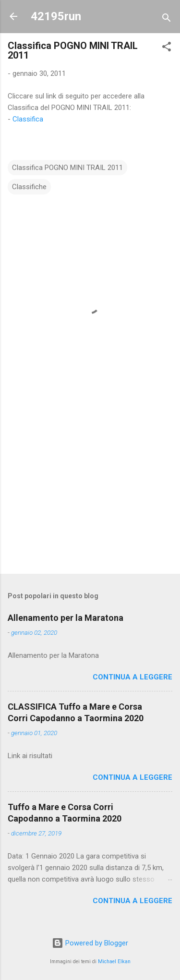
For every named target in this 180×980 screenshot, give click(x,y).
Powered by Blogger (90, 943)
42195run (56, 16)
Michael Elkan (114, 962)
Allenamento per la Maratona (66, 618)
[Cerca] (167, 19)
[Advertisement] (90, 491)
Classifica (28, 119)
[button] (167, 48)
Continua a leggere (132, 677)
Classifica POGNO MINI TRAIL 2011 (67, 168)
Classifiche (29, 187)
